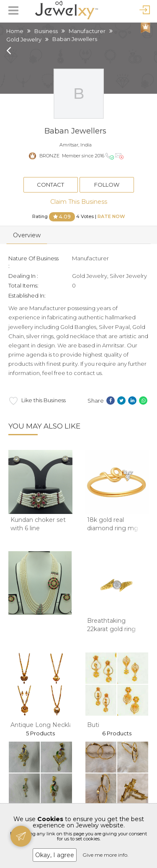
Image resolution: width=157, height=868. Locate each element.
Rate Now (111, 216)
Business (46, 31)
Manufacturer (87, 31)
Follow (107, 185)
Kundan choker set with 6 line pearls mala (38, 528)
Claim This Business (79, 202)
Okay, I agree (55, 855)
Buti (93, 725)
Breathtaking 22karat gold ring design (111, 629)
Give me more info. (106, 855)
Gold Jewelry (24, 39)
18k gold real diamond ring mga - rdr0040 (116, 528)
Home (15, 31)
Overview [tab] (27, 235)
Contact (50, 185)
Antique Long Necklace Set (51, 725)
